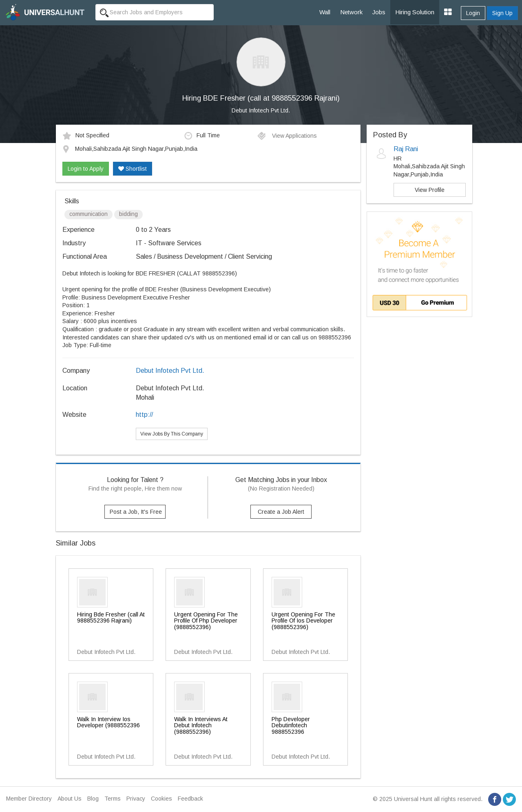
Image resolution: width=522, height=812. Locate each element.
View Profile (430, 190)
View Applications (287, 136)
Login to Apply (86, 169)
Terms (113, 799)
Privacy (136, 799)
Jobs (379, 12)
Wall (325, 12)
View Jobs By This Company (172, 434)
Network (351, 12)
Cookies (161, 799)
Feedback (190, 799)
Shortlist (133, 169)
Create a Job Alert (281, 512)
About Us (70, 799)
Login (473, 13)
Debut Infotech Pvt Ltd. (261, 110)
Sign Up (502, 13)
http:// (144, 415)
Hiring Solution (415, 12)
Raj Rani (406, 149)
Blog (93, 799)
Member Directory (29, 799)
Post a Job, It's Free (136, 512)
